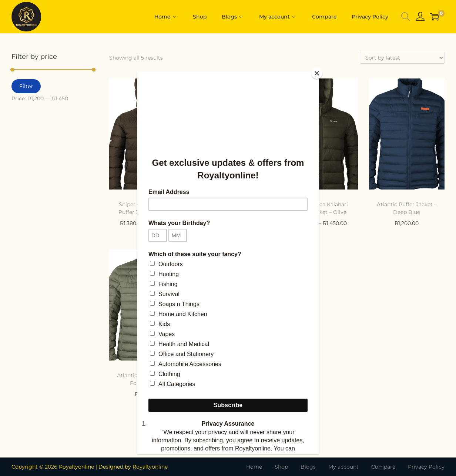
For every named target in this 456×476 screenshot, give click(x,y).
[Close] (317, 73)
